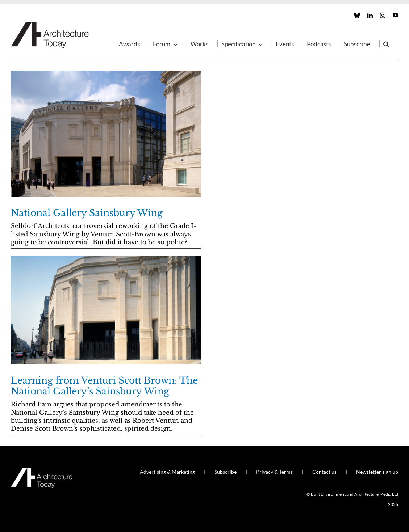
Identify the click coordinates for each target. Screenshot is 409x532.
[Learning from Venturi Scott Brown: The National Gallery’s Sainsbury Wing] (106, 310)
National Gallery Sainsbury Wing (87, 213)
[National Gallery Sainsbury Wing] (106, 134)
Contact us (324, 472)
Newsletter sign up (377, 472)
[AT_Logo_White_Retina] (42, 471)
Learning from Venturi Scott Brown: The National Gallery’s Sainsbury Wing (104, 386)
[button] (386, 44)
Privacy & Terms (274, 472)
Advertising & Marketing (167, 472)
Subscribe (226, 472)
